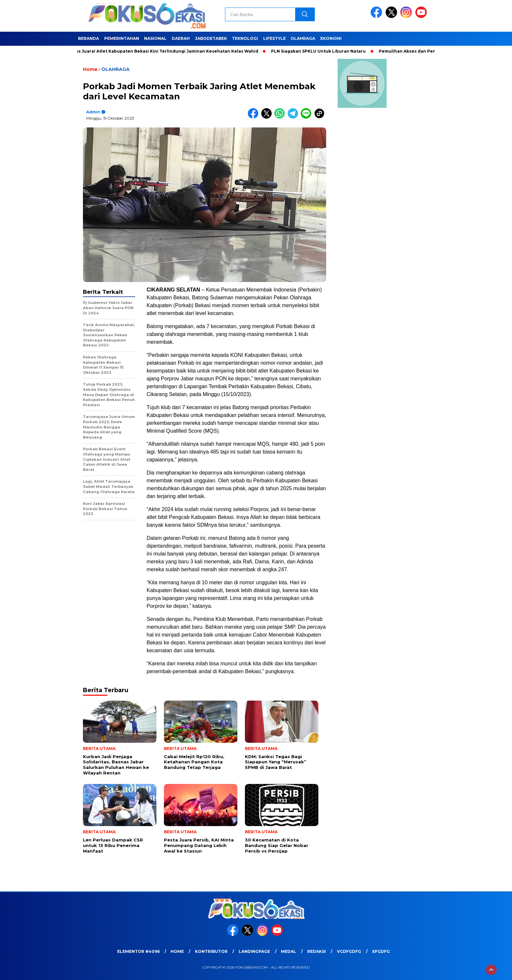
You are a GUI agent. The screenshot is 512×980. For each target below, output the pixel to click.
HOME (177, 951)
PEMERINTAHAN (122, 38)
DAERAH (181, 38)
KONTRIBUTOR (211, 951)
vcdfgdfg (349, 951)
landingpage (254, 951)
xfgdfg (381, 951)
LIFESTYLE (274, 38)
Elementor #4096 (138, 951)
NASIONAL (155, 38)
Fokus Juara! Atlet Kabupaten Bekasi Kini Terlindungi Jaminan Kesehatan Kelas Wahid (166, 51)
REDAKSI (317, 951)
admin (93, 112)
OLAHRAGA (303, 38)
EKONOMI (331, 38)
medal (288, 951)
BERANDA (88, 38)
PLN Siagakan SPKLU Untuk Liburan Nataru (321, 51)
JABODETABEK (211, 38)
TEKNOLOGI (245, 38)
